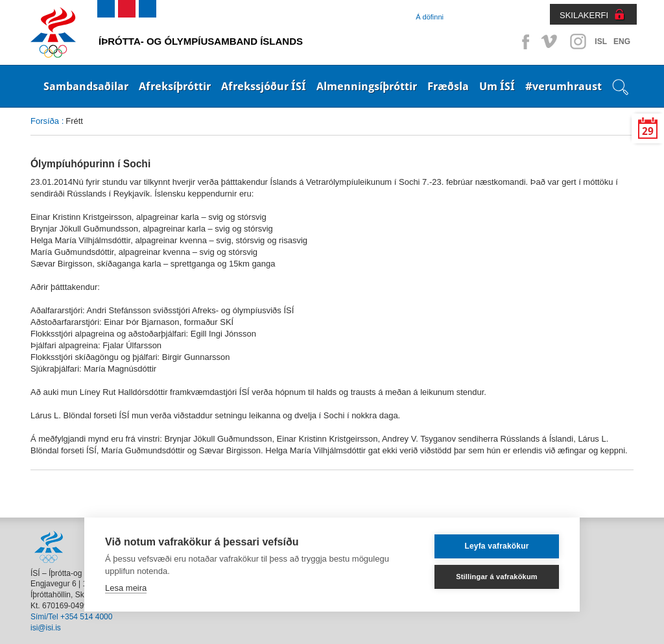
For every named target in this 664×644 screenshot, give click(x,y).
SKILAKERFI (584, 15)
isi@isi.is (46, 628)
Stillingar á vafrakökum (497, 577)
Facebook (523, 42)
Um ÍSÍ (497, 86)
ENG (622, 42)
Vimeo (551, 42)
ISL (601, 42)
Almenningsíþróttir (367, 86)
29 (648, 131)
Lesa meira (126, 588)
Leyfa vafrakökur (496, 546)
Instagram (578, 42)
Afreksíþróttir (175, 86)
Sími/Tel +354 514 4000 (71, 617)
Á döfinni (430, 17)
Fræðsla (448, 86)
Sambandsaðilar (86, 86)
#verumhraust (563, 86)
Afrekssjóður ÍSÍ (264, 86)
